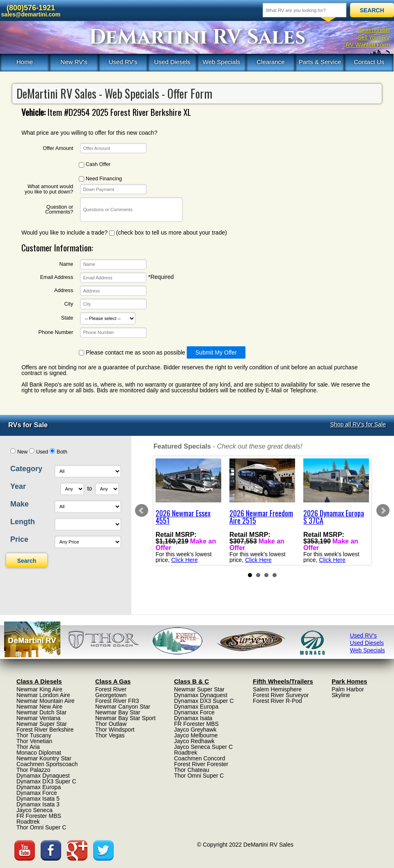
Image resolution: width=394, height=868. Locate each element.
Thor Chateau (192, 770)
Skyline (341, 695)
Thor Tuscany (34, 735)
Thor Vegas (110, 735)
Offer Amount (58, 149)
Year (18, 486)
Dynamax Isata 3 (38, 804)
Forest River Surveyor (281, 695)
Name (66, 264)
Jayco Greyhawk (195, 730)
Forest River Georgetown (111, 692)
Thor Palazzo (33, 770)
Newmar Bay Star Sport (125, 718)
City (69, 304)
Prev (142, 511)
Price (19, 539)
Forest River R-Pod (277, 701)
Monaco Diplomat (39, 753)
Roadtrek (28, 822)
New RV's (74, 62)
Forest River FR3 (117, 701)
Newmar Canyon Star (123, 707)
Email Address (57, 277)
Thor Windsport (115, 730)
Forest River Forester (201, 764)
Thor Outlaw (111, 724)
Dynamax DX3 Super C (46, 781)
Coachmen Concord (200, 758)
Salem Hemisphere (277, 689)
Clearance (270, 62)
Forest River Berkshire (45, 730)
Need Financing (100, 179)
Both (62, 452)
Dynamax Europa (39, 787)
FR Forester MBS (39, 816)
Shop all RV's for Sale (358, 424)
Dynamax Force (37, 793)
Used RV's (123, 62)
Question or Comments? (59, 210)
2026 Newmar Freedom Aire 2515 (261, 517)
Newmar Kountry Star (44, 758)
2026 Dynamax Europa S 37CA (334, 517)
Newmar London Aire (43, 695)
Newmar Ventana (38, 718)
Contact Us (369, 62)
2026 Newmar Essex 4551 (183, 517)
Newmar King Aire (39, 689)
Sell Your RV (374, 37)
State (67, 318)
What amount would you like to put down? (49, 189)
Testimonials (374, 30)
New (22, 452)
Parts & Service (320, 62)
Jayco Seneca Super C (203, 747)
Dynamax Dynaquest (43, 776)
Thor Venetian (34, 741)
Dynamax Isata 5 (38, 799)
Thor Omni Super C (41, 827)
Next (383, 511)
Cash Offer (95, 165)
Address (64, 291)
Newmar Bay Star (118, 712)
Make (19, 504)
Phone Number (56, 333)
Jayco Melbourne (196, 735)
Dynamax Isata (193, 718)
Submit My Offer (216, 352)
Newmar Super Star (42, 724)
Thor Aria (28, 747)
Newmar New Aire (39, 707)
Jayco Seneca (34, 810)
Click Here (184, 559)
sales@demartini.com (31, 14)
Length (23, 522)
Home (25, 62)
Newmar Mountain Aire (46, 701)
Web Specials (221, 62)
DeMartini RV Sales (197, 37)
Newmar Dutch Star (41, 712)
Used (42, 452)
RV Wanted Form (368, 45)
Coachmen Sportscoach (47, 764)
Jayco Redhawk (194, 741)
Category (26, 469)
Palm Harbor (348, 689)
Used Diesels (172, 62)
